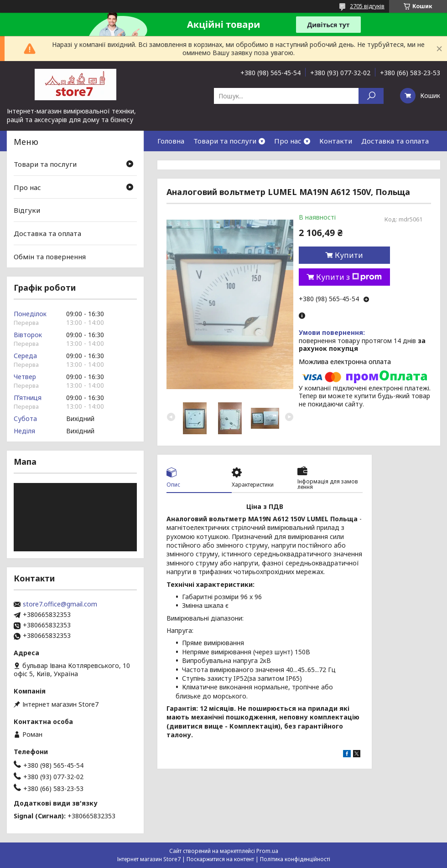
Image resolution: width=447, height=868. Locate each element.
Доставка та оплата (395, 141)
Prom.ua (267, 851)
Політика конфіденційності (295, 859)
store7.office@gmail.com (60, 604)
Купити (349, 255)
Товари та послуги (225, 141)
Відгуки (27, 210)
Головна (171, 141)
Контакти (336, 141)
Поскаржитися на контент (220, 859)
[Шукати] (371, 96)
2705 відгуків (367, 6)
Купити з (349, 277)
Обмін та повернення (50, 256)
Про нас (288, 141)
